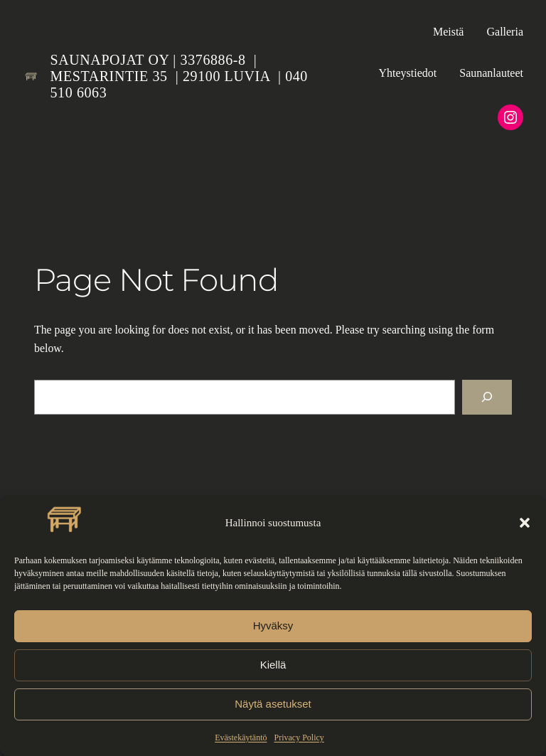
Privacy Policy (299, 738)
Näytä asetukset (273, 704)
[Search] (487, 397)
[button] (525, 523)
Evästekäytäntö (241, 738)
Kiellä (273, 665)
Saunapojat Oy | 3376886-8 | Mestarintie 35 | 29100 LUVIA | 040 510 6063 (179, 76)
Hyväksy (273, 625)
